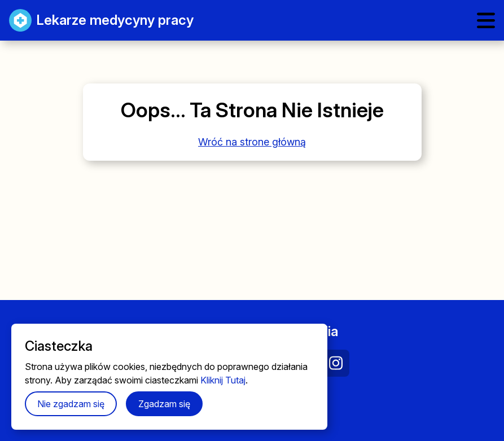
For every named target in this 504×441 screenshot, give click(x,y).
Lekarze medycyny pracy (101, 20)
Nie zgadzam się (71, 404)
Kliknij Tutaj (223, 380)
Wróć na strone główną (252, 142)
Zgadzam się (164, 404)
